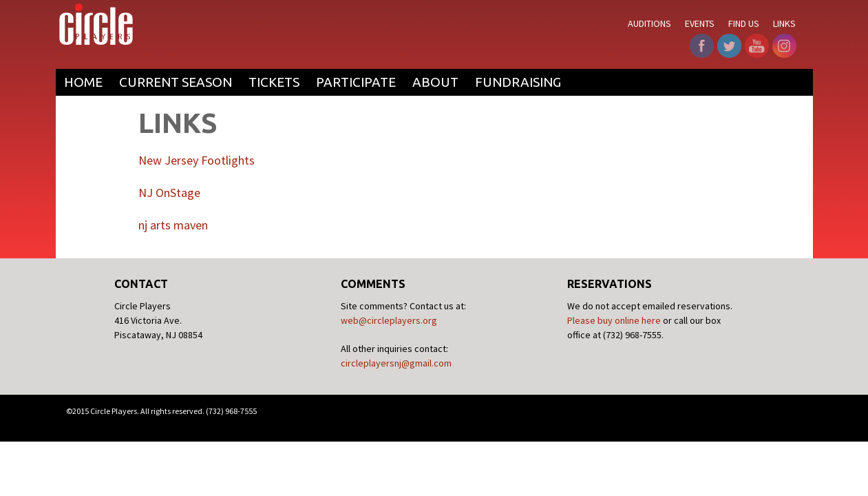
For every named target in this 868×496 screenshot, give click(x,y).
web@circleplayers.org (389, 320)
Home (83, 82)
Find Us (744, 23)
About (435, 82)
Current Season (176, 82)
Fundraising (518, 82)
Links (784, 23)
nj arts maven (173, 225)
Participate (356, 82)
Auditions (649, 23)
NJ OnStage (169, 193)
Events (700, 23)
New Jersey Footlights (197, 160)
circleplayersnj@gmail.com (396, 363)
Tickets (274, 82)
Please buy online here (614, 320)
